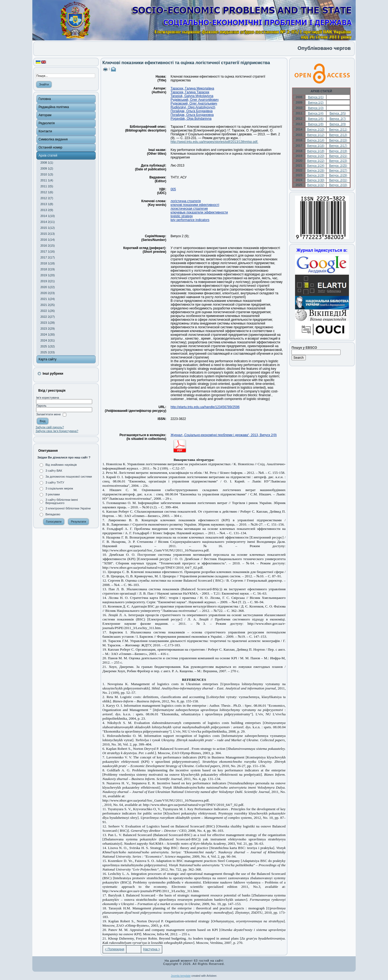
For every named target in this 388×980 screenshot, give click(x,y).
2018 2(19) (48, 269)
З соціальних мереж (59, 488)
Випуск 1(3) (316, 108)
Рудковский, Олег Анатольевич (194, 103)
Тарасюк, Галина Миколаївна (192, 88)
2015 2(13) (48, 234)
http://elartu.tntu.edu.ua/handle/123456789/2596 (205, 407)
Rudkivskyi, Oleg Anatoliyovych (193, 107)
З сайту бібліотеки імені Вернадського (62, 501)
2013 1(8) (47, 204)
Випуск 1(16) (316, 146)
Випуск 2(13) (338, 135)
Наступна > (152, 949)
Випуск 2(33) (338, 185)
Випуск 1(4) (316, 113)
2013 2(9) (47, 210)
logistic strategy (182, 216)
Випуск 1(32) (316, 185)
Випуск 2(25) (338, 165)
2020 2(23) (48, 293)
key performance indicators (190, 220)
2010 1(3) (47, 174)
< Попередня (115, 949)
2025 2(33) (48, 352)
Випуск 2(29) (338, 175)
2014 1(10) (48, 216)
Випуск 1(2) (316, 102)
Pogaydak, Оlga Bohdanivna (191, 119)
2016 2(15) (48, 246)
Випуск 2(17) (338, 146)
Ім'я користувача (48, 398)
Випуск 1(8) (316, 124)
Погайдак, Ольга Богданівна (192, 111)
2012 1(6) (47, 192)
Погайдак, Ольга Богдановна (192, 115)
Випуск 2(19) (338, 151)
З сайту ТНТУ (55, 482)
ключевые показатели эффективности (199, 212)
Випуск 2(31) (338, 180)
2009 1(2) (47, 168)
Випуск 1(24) (316, 165)
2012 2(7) (47, 198)
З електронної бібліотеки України (68, 508)
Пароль (41, 406)
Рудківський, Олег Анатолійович (195, 100)
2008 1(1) (47, 163)
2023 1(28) (48, 323)
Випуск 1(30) (316, 180)
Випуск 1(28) (316, 175)
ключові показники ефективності (195, 205)
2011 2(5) (47, 186)
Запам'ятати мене (48, 415)
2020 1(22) (48, 287)
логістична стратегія (186, 201)
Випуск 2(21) (338, 156)
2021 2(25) (48, 305)
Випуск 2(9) (338, 124)
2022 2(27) (48, 317)
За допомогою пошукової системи (69, 477)
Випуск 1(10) (316, 129)
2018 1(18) (48, 263)
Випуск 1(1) (316, 97)
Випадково (53, 514)
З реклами (53, 494)
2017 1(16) (48, 251)
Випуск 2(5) (338, 113)
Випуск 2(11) (338, 129)
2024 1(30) (48, 334)
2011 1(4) (47, 180)
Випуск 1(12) (316, 135)
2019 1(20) (48, 275)
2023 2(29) (48, 329)
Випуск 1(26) (316, 170)
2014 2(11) (48, 222)
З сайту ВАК (54, 471)
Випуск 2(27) (338, 170)
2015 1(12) (48, 228)
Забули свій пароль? (50, 427)
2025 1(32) (48, 346)
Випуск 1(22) (316, 161)
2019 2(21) (48, 281)
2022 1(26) (48, 311)
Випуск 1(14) (316, 140)
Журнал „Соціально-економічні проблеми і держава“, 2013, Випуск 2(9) (224, 435)
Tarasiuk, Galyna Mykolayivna (192, 96)
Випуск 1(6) (316, 119)
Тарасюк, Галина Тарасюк (190, 92)
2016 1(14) (48, 240)
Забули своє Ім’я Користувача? (57, 431)
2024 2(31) (48, 340)
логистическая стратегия (189, 209)
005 (173, 189)
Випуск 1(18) (316, 151)
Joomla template (181, 976)
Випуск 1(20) (316, 156)
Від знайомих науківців (61, 465)
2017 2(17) (48, 257)
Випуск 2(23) (338, 161)
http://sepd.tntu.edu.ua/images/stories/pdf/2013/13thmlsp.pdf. (214, 142)
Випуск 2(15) (338, 140)
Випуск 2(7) (338, 119)
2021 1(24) (48, 299)
